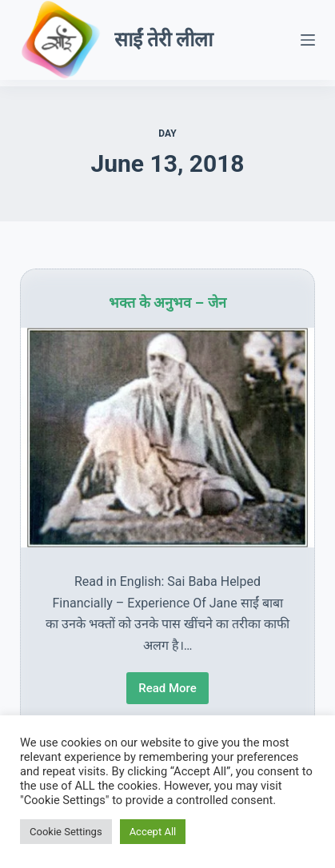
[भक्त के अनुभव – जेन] (167, 438)
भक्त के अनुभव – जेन (167, 303)
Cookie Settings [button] (66, 832)
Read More (168, 693)
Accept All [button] (153, 832)
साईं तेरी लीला (164, 40)
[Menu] (308, 40)
